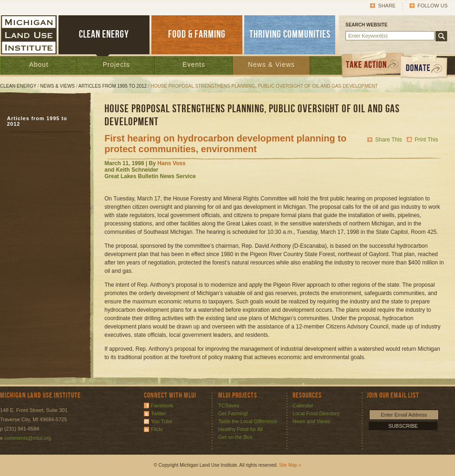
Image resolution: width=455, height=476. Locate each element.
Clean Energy (18, 86)
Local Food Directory (316, 413)
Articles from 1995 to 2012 (113, 86)
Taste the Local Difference (248, 421)
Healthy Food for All (240, 429)
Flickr (157, 429)
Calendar (303, 405)
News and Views (311, 421)
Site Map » (290, 465)
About (39, 64)
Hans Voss (171, 163)
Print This (426, 140)
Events (194, 64)
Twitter (158, 413)
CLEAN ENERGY (104, 35)
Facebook (162, 405)
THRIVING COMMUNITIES (290, 35)
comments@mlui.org (28, 438)
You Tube (162, 421)
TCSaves (229, 405)
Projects (116, 64)
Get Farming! (233, 413)
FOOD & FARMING (197, 35)
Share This (389, 140)
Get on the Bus (235, 437)
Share (387, 6)
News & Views (271, 64)
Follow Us (432, 6)
